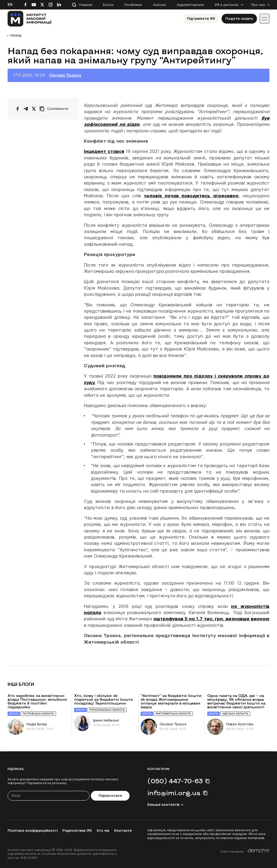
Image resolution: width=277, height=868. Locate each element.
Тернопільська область (107, 710)
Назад (16, 35)
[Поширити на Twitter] (34, 109)
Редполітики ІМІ (77, 831)
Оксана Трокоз (65, 75)
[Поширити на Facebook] (18, 109)
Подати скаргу (239, 19)
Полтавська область (38, 714)
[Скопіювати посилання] (55, 109)
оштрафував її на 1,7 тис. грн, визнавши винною (211, 619)
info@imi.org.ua (174, 793)
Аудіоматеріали (190, 5)
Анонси (159, 5)
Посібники (133, 5)
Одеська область (235, 714)
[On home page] (30, 19)
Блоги (108, 5)
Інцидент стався (104, 151)
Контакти (123, 831)
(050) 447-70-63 (175, 781)
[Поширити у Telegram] (26, 109)
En (10, 5)
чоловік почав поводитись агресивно (191, 196)
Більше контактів (163, 805)
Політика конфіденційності (33, 831)
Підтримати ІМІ (201, 19)
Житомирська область (173, 714)
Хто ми (103, 831)
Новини (86, 5)
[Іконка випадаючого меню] (265, 19)
